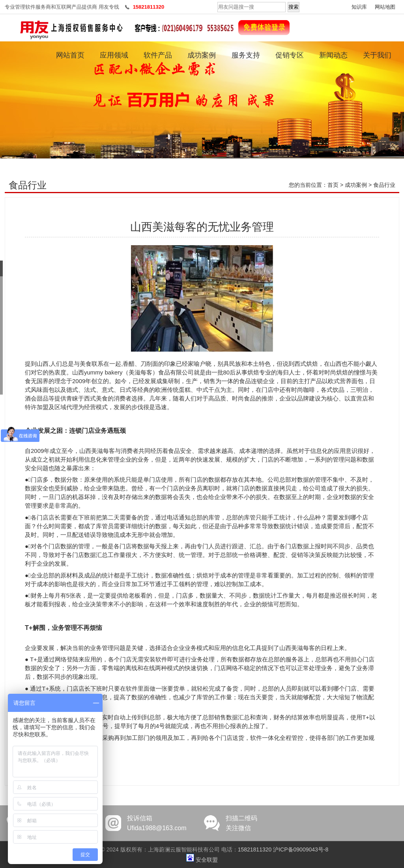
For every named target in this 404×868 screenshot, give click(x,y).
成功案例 (202, 55)
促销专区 (290, 55)
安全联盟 (207, 860)
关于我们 (377, 55)
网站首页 (70, 55)
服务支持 (246, 55)
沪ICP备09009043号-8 (301, 849)
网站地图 (385, 7)
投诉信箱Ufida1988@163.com (157, 823)
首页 (333, 185)
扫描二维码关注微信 (241, 823)
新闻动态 (333, 55)
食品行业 (384, 185)
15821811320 (255, 849)
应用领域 (114, 55)
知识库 (359, 7)
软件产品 (158, 55)
